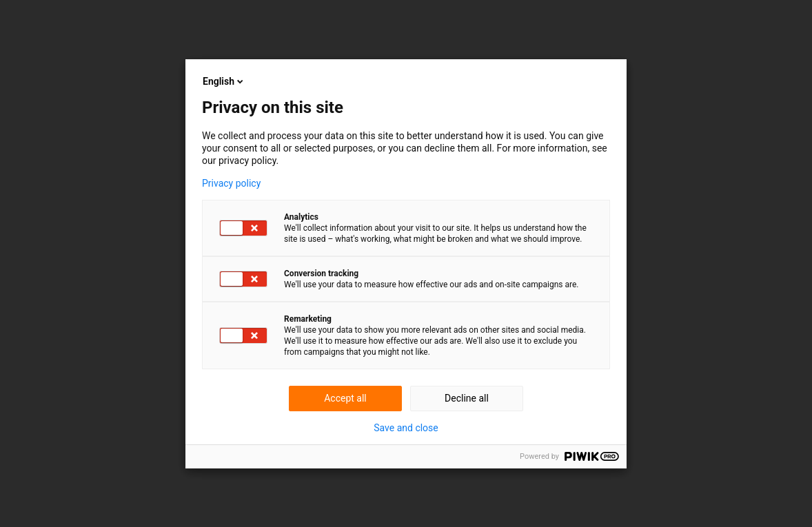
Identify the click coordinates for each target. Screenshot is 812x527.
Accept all (345, 398)
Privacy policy (231, 183)
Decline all (467, 398)
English (224, 81)
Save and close (406, 428)
